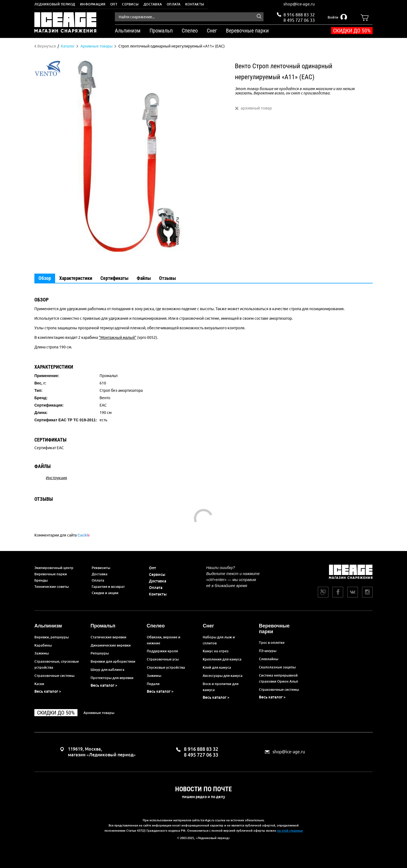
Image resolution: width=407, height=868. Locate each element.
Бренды (41, 580)
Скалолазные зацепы (277, 667)
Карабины (43, 645)
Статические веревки (108, 637)
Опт (114, 4)
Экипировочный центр (54, 568)
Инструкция (56, 478)
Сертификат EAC (49, 448)
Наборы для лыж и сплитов (219, 640)
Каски (39, 684)
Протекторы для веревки (112, 678)
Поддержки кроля (162, 651)
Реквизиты (101, 568)
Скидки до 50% (352, 31)
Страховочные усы (163, 659)
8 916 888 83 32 (299, 15)
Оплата (174, 4)
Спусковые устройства (166, 667)
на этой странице (290, 831)
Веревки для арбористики (113, 661)
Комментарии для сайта (62, 535)
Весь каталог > (48, 691)
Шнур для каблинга (107, 669)
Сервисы (130, 4)
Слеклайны (269, 659)
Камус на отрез (216, 651)
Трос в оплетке (272, 642)
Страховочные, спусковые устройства (57, 664)
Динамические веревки (111, 645)
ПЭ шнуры (268, 651)
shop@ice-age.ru (299, 4)
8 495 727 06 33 (299, 20)
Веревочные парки (51, 574)
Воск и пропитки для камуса (221, 687)
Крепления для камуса (222, 659)
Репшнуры (100, 653)
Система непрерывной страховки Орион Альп (279, 678)
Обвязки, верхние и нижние (164, 640)
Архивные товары (99, 713)
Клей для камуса (217, 667)
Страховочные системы (54, 676)
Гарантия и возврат (108, 586)
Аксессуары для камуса (223, 676)
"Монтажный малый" (118, 337)
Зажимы (42, 653)
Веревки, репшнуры (52, 637)
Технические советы (52, 586)
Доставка (153, 4)
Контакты (195, 4)
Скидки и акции (105, 593)
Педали (153, 684)
